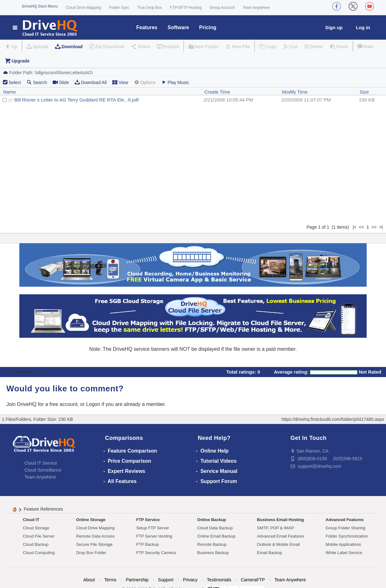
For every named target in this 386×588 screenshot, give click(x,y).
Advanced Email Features (281, 536)
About (89, 580)
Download (72, 47)
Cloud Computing (39, 553)
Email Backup (270, 553)
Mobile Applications (343, 544)
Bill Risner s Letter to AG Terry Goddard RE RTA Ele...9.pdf (76, 100)
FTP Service (148, 520)
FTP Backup (148, 544)
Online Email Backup (216, 536)
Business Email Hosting (280, 520)
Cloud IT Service (41, 463)
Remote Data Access (95, 536)
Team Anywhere (256, 8)
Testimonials (219, 580)
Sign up (334, 27)
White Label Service (344, 553)
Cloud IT (31, 520)
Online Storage (91, 520)
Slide (61, 82)
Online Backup (212, 520)
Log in (363, 27)
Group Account (222, 8)
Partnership (137, 580)
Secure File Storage (94, 544)
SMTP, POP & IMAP (276, 528)
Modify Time (295, 92)
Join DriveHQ (22, 404)
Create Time (217, 92)
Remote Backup (212, 544)
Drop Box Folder (91, 553)
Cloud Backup (36, 544)
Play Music (175, 82)
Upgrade (20, 61)
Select (15, 82)
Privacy (190, 580)
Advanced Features (345, 520)
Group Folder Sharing (346, 528)
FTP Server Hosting (154, 536)
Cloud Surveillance (43, 470)
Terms (110, 580)
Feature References (43, 509)
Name (10, 92)
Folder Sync (119, 8)
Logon (93, 404)
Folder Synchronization (347, 536)
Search (37, 82)
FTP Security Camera (156, 553)
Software (178, 27)
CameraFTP (253, 580)
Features (147, 27)
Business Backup (213, 553)
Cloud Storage (36, 528)
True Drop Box (150, 8)
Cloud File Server (39, 536)
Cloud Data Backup (215, 528)
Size (364, 92)
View (120, 82)
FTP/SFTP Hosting (186, 8)
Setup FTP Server (153, 528)
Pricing (208, 27)
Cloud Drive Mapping (83, 8)
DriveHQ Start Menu (40, 6)
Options (145, 82)
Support (166, 580)
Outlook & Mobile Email (278, 544)
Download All (90, 82)
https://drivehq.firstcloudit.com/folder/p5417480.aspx (333, 419)
